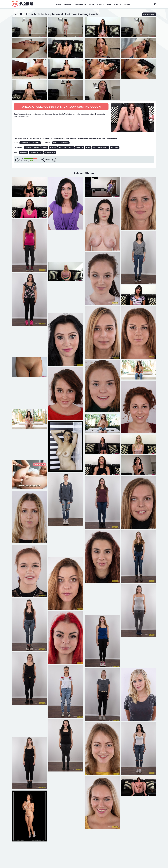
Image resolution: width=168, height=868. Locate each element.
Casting (44, 148)
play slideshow (149, 14)
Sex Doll (128, 4)
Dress (37, 148)
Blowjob (53, 148)
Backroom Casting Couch (30, 143)
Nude (71, 148)
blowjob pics (50, 152)
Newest (68, 4)
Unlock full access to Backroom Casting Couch (61, 107)
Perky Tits (79, 148)
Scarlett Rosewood (61, 143)
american (24, 152)
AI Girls (117, 4)
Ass (94, 148)
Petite (88, 148)
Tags (109, 4)
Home (59, 4)
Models (100, 4)
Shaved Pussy (103, 148)
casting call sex (36, 152)
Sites (91, 4)
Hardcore (63, 148)
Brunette (28, 148)
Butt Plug (115, 148)
